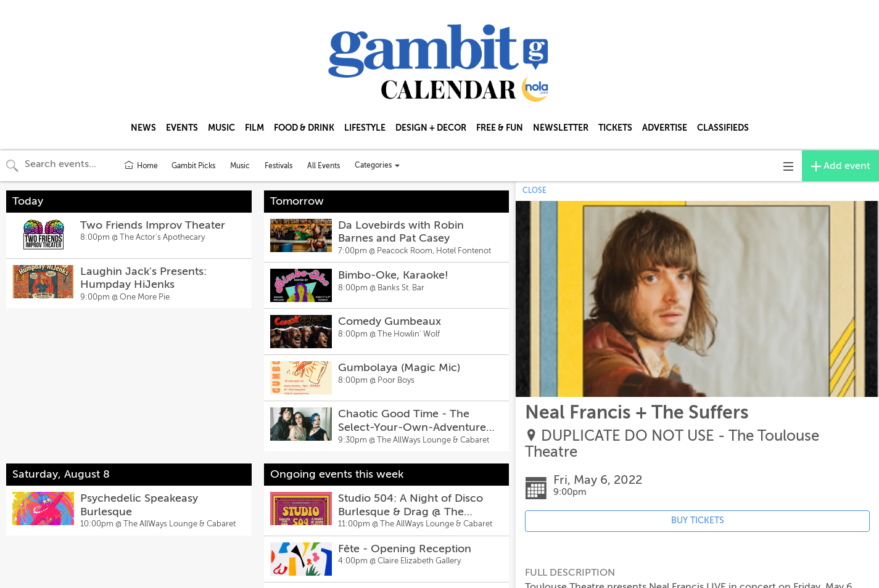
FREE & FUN (500, 128)
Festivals (279, 166)
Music (240, 166)
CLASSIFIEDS (723, 128)
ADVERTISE (665, 128)
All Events (324, 166)
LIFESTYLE (365, 128)
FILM (254, 128)
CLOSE (534, 190)
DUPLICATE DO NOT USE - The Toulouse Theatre (672, 444)
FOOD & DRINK (304, 128)
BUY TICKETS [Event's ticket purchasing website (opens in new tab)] (698, 521)
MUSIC (221, 128)
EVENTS (182, 128)
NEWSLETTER (561, 128)
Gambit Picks (193, 166)
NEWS (143, 128)
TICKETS (615, 128)
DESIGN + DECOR (431, 128)
